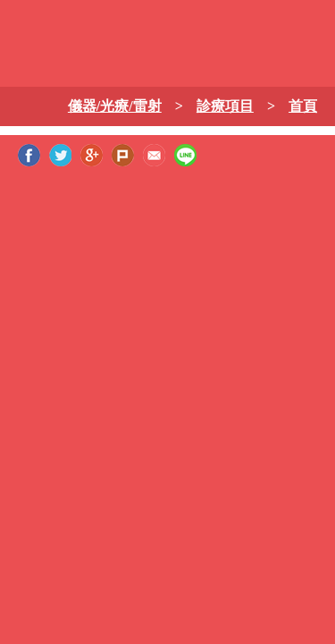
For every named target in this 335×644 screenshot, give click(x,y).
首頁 (303, 106)
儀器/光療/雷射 (115, 106)
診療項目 (225, 106)
